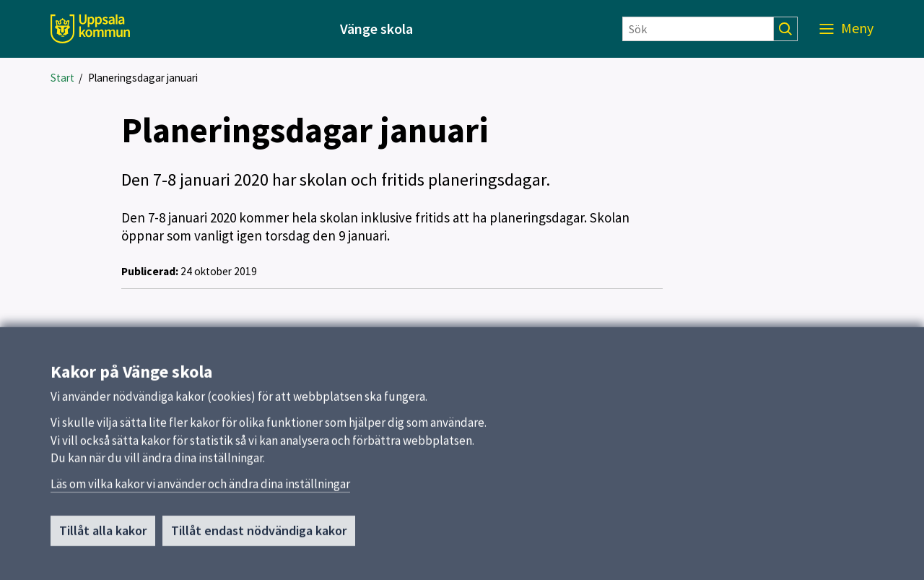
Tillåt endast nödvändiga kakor (259, 535)
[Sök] (698, 29)
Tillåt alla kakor (103, 535)
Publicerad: (150, 271)
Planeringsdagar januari (143, 78)
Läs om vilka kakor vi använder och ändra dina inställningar (200, 488)
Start (62, 78)
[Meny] (846, 29)
